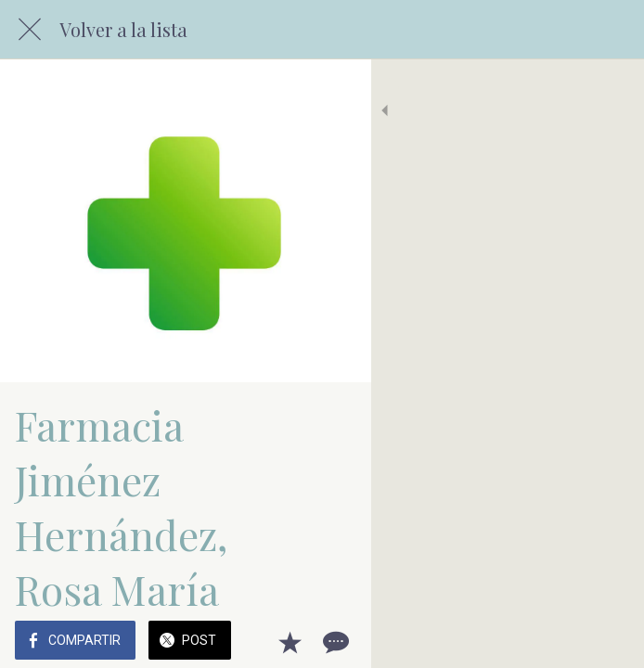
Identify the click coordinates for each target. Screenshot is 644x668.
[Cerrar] (30, 30)
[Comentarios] (607, 642)
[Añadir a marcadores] (562, 642)
